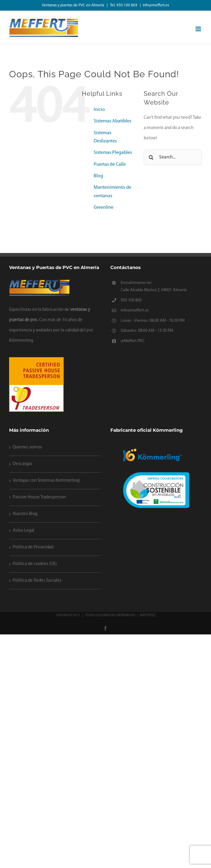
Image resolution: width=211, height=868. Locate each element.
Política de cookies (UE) (35, 564)
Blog (98, 176)
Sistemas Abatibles (112, 121)
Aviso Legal (23, 531)
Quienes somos (27, 447)
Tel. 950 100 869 (124, 5)
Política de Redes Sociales (37, 581)
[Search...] (173, 157)
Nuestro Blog (25, 514)
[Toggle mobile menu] (199, 29)
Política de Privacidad (33, 547)
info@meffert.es (156, 5)
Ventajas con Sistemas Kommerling (46, 481)
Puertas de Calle (110, 165)
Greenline (104, 208)
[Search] (151, 157)
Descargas (22, 464)
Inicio (99, 110)
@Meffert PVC (133, 341)
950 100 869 (131, 300)
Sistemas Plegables (113, 153)
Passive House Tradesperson (39, 497)
